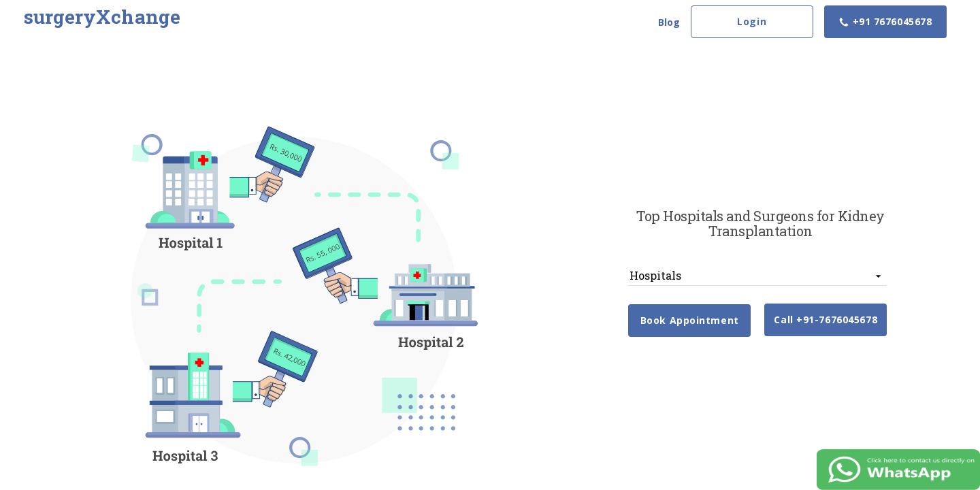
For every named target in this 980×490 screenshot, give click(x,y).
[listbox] (757, 276)
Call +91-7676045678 (826, 320)
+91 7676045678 (885, 21)
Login (752, 21)
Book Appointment (690, 320)
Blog (669, 22)
